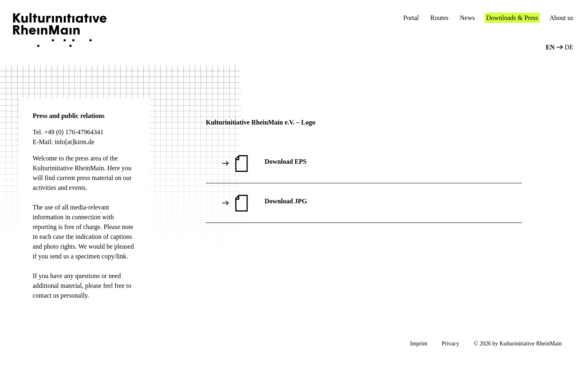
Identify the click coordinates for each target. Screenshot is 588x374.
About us (561, 18)
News (467, 18)
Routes (439, 18)
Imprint (419, 344)
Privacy (451, 344)
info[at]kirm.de (75, 142)
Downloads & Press (512, 18)
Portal (411, 18)
